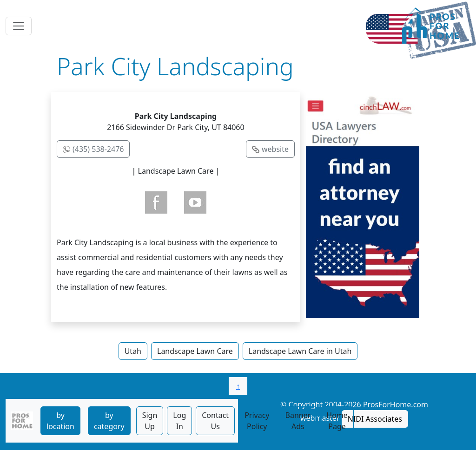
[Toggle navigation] (19, 26)
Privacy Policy (257, 421)
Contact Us (215, 421)
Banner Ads (298, 421)
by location (60, 421)
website (275, 149)
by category (109, 421)
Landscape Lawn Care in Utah (300, 351)
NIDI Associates (375, 419)
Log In (179, 421)
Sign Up (150, 421)
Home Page (337, 421)
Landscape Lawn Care (195, 351)
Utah (133, 351)
